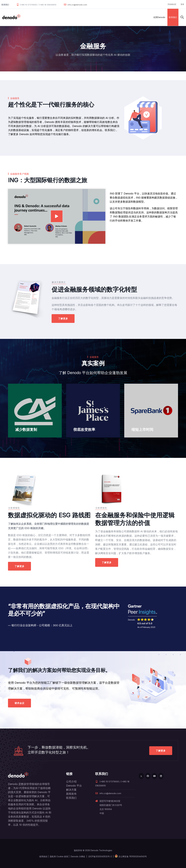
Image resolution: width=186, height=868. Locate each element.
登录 (182, 4)
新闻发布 (71, 794)
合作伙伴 (67, 17)
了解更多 (63, 319)
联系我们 (173, 17)
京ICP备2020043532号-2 (100, 856)
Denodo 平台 (74, 786)
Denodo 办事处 (78, 856)
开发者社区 (172, 4)
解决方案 (54, 17)
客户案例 (80, 17)
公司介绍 (71, 782)
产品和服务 (41, 17)
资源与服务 (94, 17)
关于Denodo (109, 17)
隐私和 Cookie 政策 (59, 856)
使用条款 (43, 856)
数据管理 (27, 17)
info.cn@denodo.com (77, 5)
